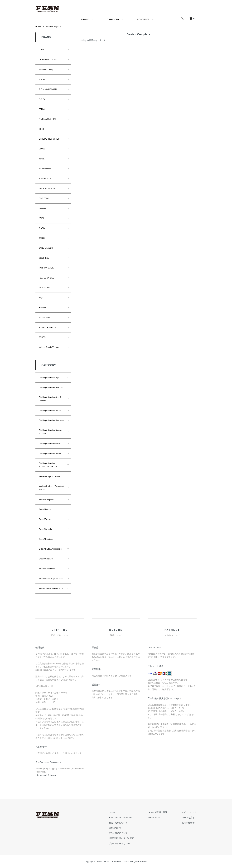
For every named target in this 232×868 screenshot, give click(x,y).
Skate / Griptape (46, 559)
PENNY (42, 109)
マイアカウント (189, 812)
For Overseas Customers (121, 818)
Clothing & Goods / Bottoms (51, 387)
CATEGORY (113, 19)
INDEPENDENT (46, 169)
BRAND (85, 19)
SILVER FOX (44, 317)
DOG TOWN (44, 198)
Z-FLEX (42, 99)
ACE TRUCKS (45, 179)
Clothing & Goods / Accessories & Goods (48, 465)
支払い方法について (118, 833)
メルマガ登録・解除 (158, 812)
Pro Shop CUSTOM (47, 119)
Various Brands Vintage (49, 347)
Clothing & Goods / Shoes (50, 453)
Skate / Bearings (46, 539)
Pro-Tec (42, 228)
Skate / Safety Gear (47, 569)
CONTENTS (143, 19)
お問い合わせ (188, 823)
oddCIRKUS (44, 258)
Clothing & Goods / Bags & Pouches (50, 432)
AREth (41, 218)
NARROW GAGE (46, 268)
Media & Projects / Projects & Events (51, 488)
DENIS (42, 238)
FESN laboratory (46, 69)
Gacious (42, 208)
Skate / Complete (53, 27)
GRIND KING (44, 288)
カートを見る (188, 818)
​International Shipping (46, 775)
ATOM (157, 818)
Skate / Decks (45, 509)
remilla (41, 159)
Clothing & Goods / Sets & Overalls (50, 399)
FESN (41, 50)
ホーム (112, 812)
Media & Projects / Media (49, 476)
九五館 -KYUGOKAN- (48, 89)
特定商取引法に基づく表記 (121, 838)
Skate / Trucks (45, 519)
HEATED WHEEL (46, 278)
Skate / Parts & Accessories (51, 549)
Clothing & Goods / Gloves (50, 443)
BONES (42, 337)
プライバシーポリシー (119, 844)
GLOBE (42, 149)
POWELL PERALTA (47, 327)
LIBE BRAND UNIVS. (48, 60)
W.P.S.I (42, 79)
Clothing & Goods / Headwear (51, 420)
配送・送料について (118, 823)
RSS (151, 818)
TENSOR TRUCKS (47, 189)
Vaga (41, 298)
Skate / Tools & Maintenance (51, 589)
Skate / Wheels (45, 529)
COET (41, 129)
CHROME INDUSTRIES (49, 139)
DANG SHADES (46, 248)
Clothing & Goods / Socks (50, 410)
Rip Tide (42, 308)
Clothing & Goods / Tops (49, 378)
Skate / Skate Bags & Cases (51, 579)
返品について (115, 828)
